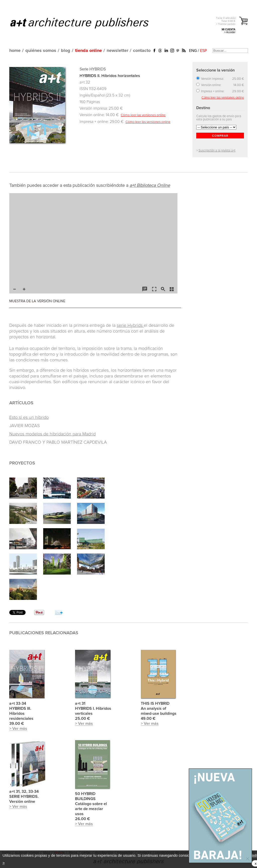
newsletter (117, 51)
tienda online (88, 51)
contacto (142, 51)
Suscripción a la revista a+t (217, 151)
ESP (203, 51)
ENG (193, 51)
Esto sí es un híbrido (29, 418)
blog (66, 51)
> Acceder (230, 32)
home (15, 51)
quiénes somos (41, 51)
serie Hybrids (130, 326)
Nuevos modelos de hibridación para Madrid (52, 434)
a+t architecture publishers (86, 23)
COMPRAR (220, 136)
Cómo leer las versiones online (143, 115)
